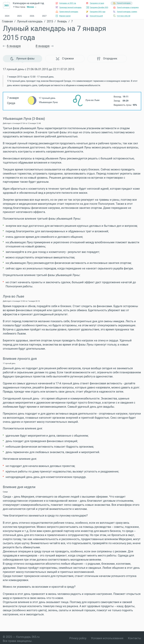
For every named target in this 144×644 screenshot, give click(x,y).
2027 (44, 16)
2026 (32, 16)
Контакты (135, 638)
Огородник (107, 59)
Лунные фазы (22, 59)
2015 (50, 21)
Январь (62, 21)
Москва (30, 7)
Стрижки (65, 59)
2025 (19, 16)
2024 (7, 16)
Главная (7, 21)
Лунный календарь (30, 21)
